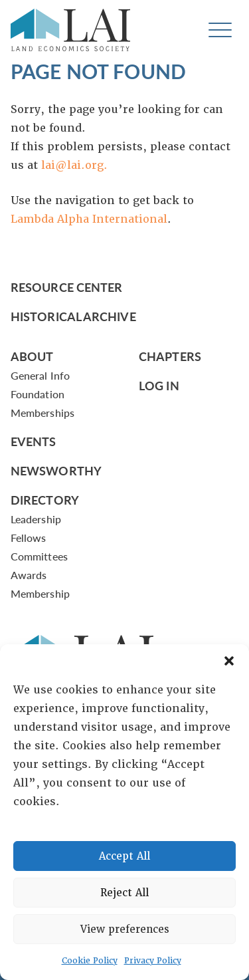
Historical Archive (73, 316)
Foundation (38, 394)
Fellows (29, 538)
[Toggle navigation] (220, 30)
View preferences (125, 929)
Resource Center (66, 287)
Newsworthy (56, 470)
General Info (40, 375)
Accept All (124, 856)
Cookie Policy (90, 961)
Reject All (124, 893)
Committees (39, 556)
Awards (29, 575)
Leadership (36, 519)
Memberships (42, 413)
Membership (40, 593)
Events (34, 441)
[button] (229, 661)
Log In (159, 385)
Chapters (170, 356)
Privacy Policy (153, 961)
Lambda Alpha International (89, 219)
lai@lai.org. (74, 165)
